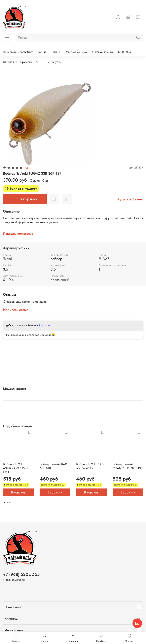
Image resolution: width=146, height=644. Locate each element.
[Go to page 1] (4, 502)
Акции (42, 52)
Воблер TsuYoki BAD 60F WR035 (90, 466)
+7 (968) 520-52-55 (21, 574)
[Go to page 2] (7, 502)
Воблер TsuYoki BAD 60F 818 (53, 466)
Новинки (56, 52)
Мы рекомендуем (77, 52)
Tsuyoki (56, 62)
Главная (8, 62)
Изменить (45, 325)
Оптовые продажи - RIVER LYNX (112, 52)
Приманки (27, 62)
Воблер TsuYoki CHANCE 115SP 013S (128, 466)
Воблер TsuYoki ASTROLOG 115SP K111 (16, 468)
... (43, 62)
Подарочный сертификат (18, 52)
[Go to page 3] (10, 502)
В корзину (18, 492)
